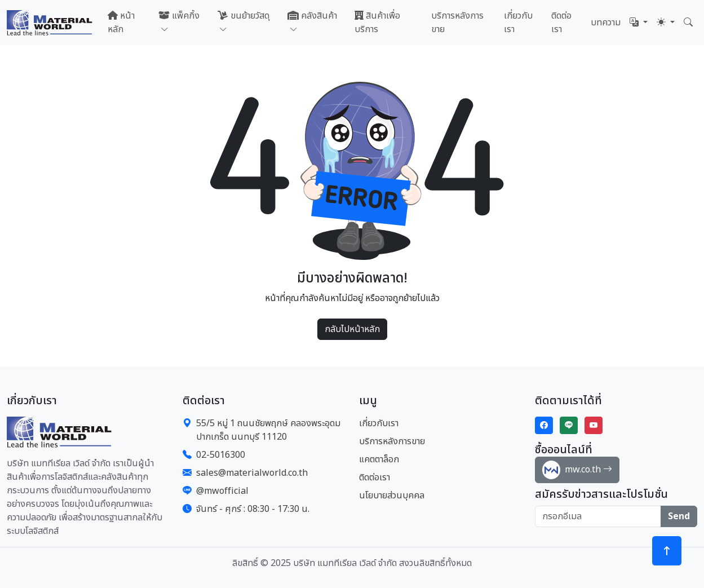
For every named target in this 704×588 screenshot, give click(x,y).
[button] (639, 23)
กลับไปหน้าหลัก (352, 329)
